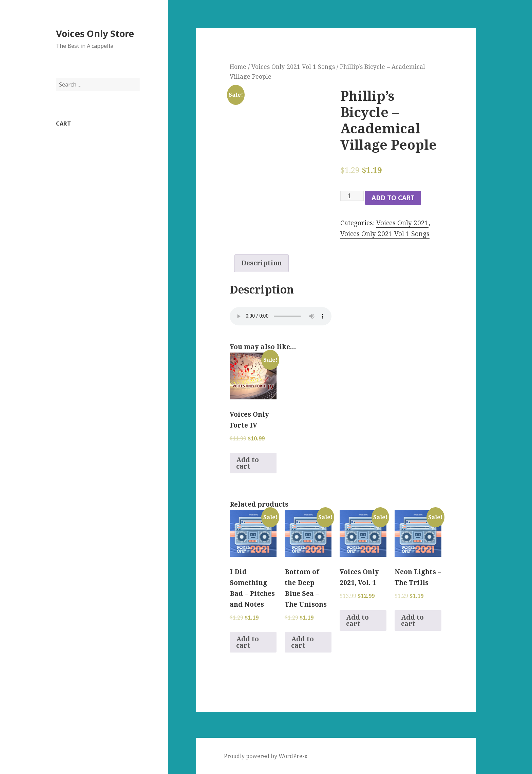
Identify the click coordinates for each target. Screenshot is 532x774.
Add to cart (393, 198)
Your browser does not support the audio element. (281, 316)
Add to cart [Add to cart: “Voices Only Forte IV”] (248, 463)
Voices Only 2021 (402, 223)
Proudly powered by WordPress (265, 756)
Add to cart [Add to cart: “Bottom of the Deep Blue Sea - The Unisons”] (302, 642)
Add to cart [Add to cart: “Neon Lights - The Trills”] (412, 620)
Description (262, 263)
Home (238, 67)
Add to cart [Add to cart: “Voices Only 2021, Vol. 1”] (357, 620)
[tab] (262, 263)
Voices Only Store (95, 33)
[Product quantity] (352, 196)
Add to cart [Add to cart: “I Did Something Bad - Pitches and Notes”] (248, 642)
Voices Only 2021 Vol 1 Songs (293, 67)
